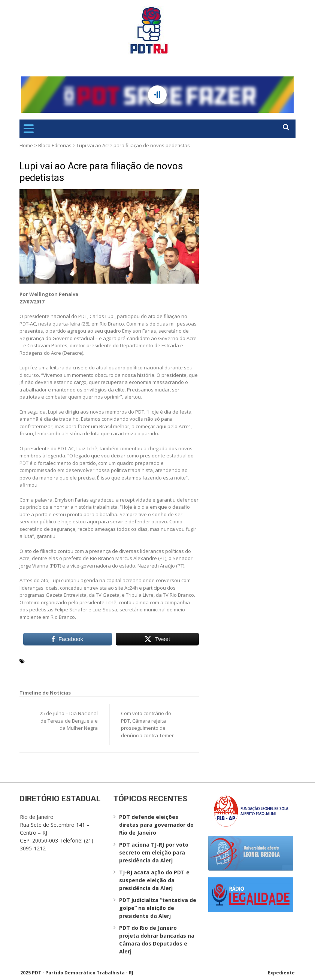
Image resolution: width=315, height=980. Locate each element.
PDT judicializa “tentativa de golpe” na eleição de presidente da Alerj (158, 908)
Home (26, 145)
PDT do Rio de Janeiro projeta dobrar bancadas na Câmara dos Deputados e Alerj (157, 940)
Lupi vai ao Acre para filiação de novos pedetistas (101, 172)
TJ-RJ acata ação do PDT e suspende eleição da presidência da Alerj (154, 880)
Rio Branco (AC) (58, 670)
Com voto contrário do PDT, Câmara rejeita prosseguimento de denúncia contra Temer (147, 724)
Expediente (281, 973)
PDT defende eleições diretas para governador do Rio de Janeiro (156, 825)
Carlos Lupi (41, 661)
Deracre (185, 661)
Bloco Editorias (55, 145)
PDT (32, 670)
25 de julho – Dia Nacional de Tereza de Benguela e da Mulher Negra (69, 721)
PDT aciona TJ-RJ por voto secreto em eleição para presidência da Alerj (154, 852)
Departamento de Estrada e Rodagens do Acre (115, 661)
